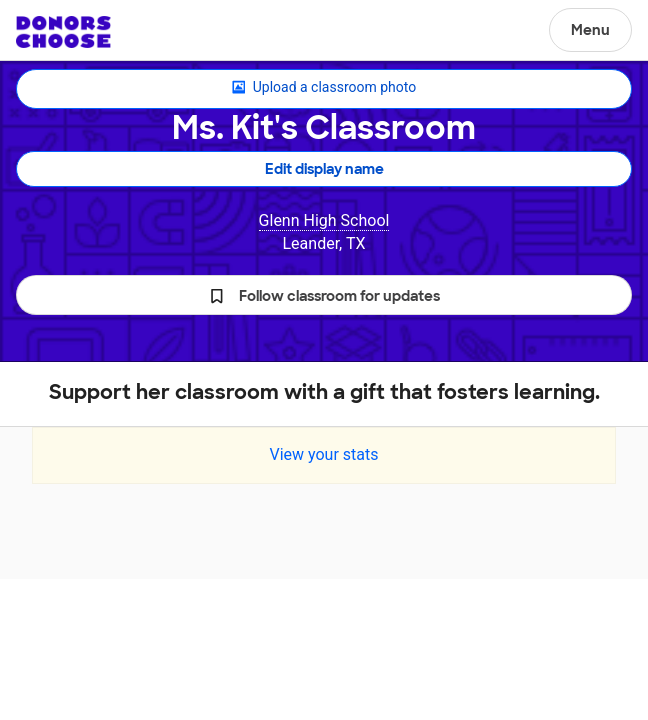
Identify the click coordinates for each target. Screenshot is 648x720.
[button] (324, 295)
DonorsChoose (63, 32)
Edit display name (324, 169)
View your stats (323, 454)
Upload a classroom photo (324, 88)
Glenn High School (324, 220)
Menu (590, 30)
